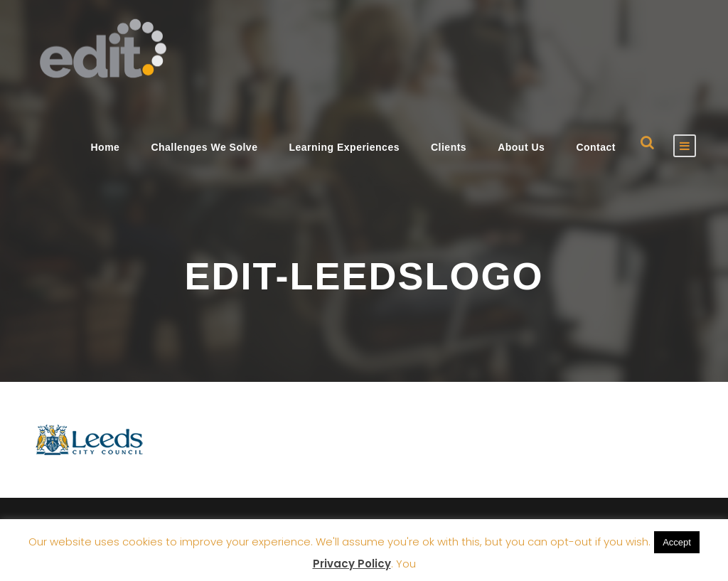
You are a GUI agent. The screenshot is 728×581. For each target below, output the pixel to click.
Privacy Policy (352, 564)
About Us (521, 147)
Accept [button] (677, 542)
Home (105, 147)
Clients (449, 147)
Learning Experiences (344, 147)
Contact (596, 147)
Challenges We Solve (204, 147)
